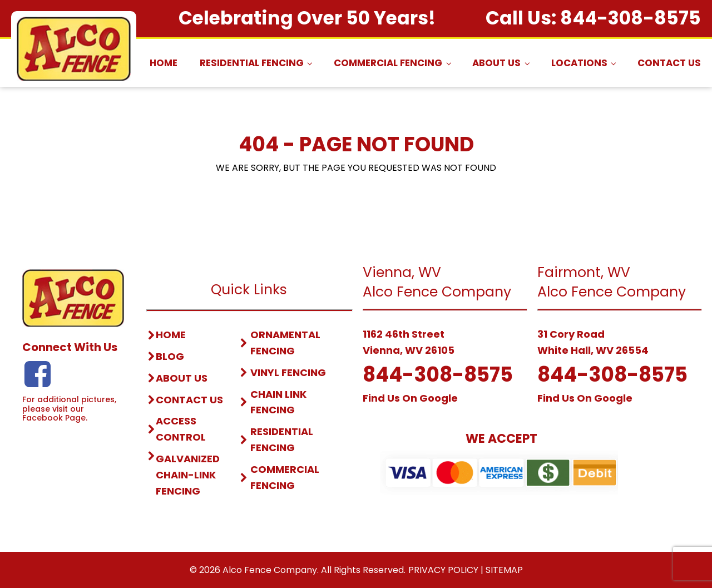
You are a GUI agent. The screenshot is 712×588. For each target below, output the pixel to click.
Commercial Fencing (388, 63)
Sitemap (504, 570)
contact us (189, 400)
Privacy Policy (443, 570)
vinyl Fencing (288, 372)
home (171, 335)
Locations (579, 63)
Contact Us (669, 63)
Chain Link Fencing (278, 402)
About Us (496, 63)
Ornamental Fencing (285, 343)
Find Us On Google (410, 398)
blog (170, 356)
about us (182, 378)
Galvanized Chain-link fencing (188, 475)
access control (181, 429)
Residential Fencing (252, 63)
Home (164, 63)
